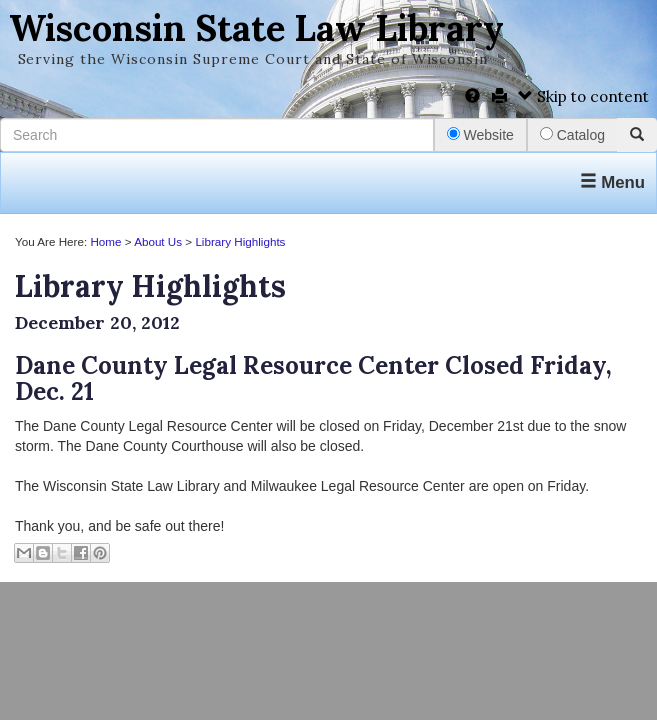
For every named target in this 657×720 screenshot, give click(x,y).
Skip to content (583, 96)
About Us (158, 241)
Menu (612, 182)
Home (105, 241)
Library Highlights (240, 241)
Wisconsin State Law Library (256, 28)
